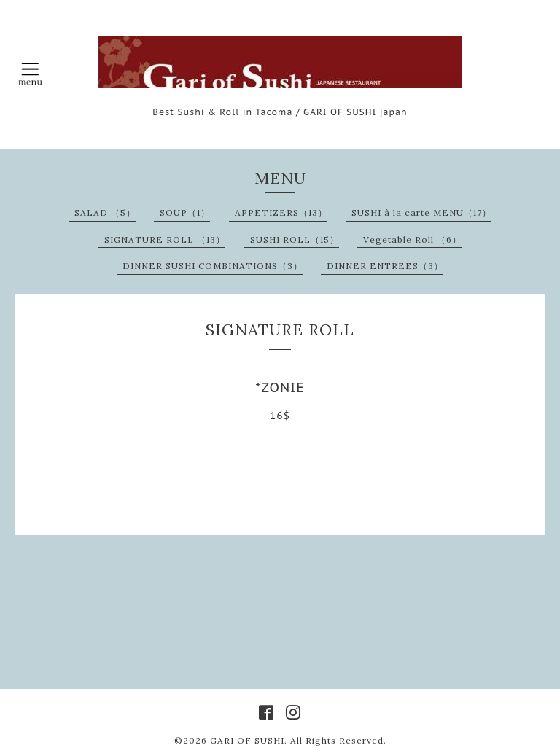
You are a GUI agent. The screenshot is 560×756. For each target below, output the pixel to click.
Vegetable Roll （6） (412, 239)
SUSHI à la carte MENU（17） (421, 213)
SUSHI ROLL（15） (295, 239)
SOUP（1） (185, 213)
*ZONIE (280, 387)
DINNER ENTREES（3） (385, 266)
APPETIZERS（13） (281, 213)
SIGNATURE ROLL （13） (165, 239)
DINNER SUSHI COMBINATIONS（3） (213, 266)
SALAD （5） (105, 213)
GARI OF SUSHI (247, 740)
